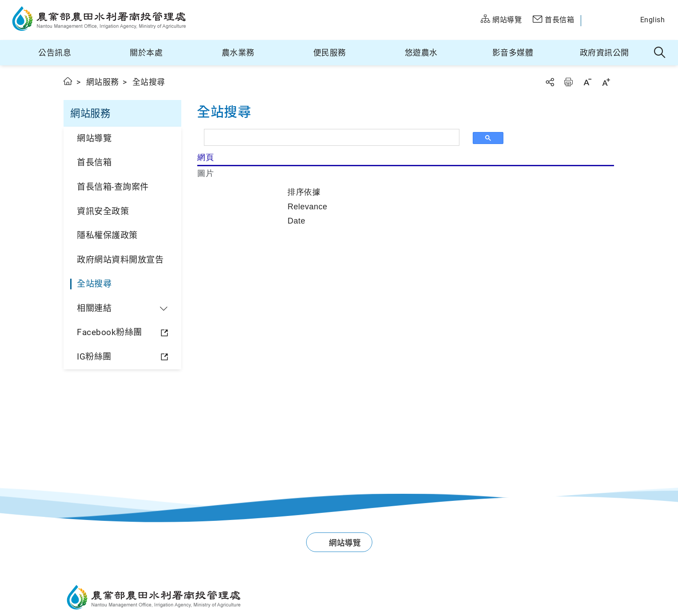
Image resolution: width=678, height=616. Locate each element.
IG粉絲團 (94, 357)
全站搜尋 (94, 284)
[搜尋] (334, 137)
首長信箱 (94, 162)
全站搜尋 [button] (660, 53)
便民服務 (330, 53)
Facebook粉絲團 (110, 332)
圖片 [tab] (205, 173)
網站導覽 (94, 138)
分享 (550, 82)
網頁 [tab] (205, 157)
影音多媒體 (513, 53)
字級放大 (606, 82)
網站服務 (103, 82)
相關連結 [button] (94, 308)
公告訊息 (55, 53)
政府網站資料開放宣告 (120, 260)
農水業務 (238, 53)
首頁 (68, 81)
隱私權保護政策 (107, 235)
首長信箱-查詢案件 (113, 187)
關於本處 (146, 53)
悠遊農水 (421, 53)
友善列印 (568, 82)
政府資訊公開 (604, 53)
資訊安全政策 (103, 211)
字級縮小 (587, 82)
